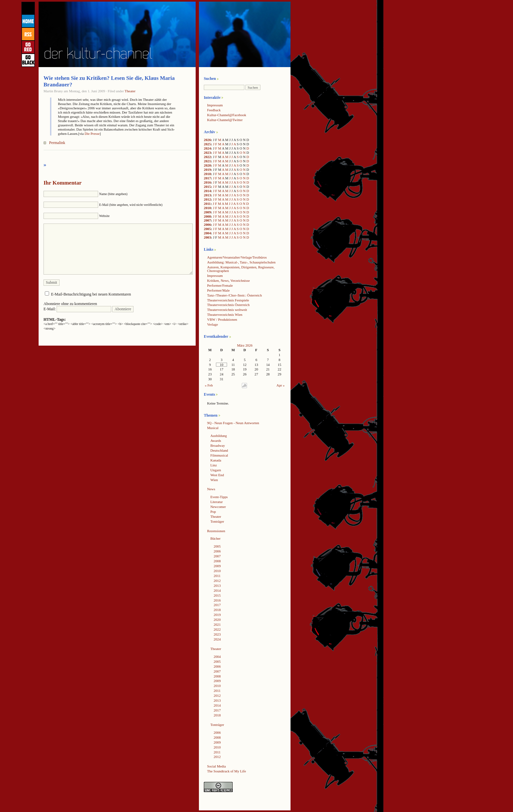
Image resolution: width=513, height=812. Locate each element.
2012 (207, 199)
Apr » (281, 385)
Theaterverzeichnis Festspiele (228, 300)
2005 (207, 229)
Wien (214, 480)
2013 (207, 195)
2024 (207, 148)
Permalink (57, 143)
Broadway (218, 445)
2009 (207, 212)
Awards (216, 441)
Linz (214, 465)
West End (217, 475)
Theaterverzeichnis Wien (225, 315)
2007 (207, 220)
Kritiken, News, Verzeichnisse (229, 280)
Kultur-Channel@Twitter (225, 120)
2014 (207, 191)
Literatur (217, 502)
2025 (207, 144)
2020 (207, 165)
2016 (207, 182)
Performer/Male (218, 290)
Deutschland (219, 450)
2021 (207, 161)
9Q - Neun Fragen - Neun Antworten (233, 423)
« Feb (209, 385)
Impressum (215, 105)
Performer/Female (220, 285)
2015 (207, 187)
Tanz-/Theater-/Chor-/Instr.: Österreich (234, 295)
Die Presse (92, 134)
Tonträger (217, 521)
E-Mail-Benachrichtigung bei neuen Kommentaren (91, 294)
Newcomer (218, 507)
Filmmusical (219, 455)
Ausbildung (219, 436)
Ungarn (216, 470)
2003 (207, 237)
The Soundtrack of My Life (227, 771)
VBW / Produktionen (222, 319)
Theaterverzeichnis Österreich (228, 305)
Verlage (212, 324)
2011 (207, 204)
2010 (207, 208)
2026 (207, 140)
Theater (130, 91)
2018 (207, 174)
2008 (207, 216)
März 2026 (245, 345)
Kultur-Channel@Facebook (227, 115)
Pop (213, 512)
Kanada (216, 460)
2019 (207, 170)
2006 (207, 225)
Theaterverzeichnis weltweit (227, 310)
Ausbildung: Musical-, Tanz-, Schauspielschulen (241, 262)
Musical (213, 428)
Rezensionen (216, 531)
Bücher (215, 538)
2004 (207, 233)
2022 (207, 157)
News (211, 489)
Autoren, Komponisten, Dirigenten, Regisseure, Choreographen (241, 269)
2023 (207, 153)
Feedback (214, 110)
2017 (207, 178)
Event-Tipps (219, 497)
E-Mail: (77, 309)
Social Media (216, 766)
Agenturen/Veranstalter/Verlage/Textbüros (237, 257)
